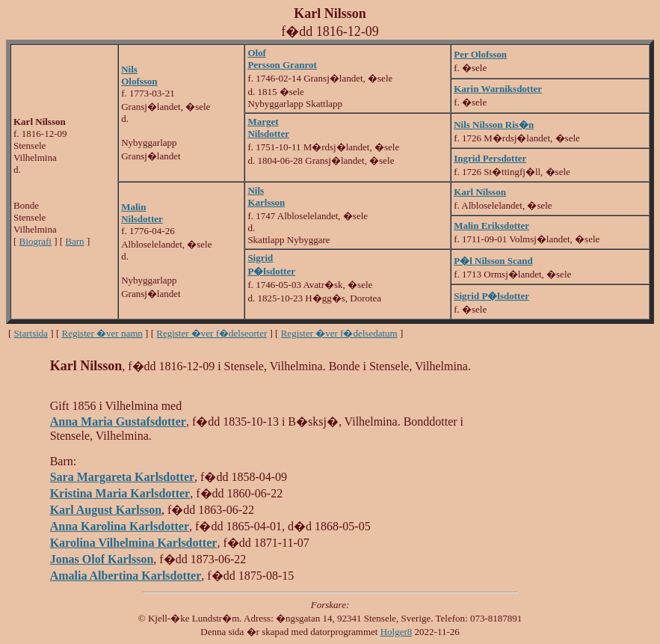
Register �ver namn (102, 333)
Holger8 (397, 632)
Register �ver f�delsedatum (339, 333)
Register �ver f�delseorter (212, 333)
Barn (74, 241)
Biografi (36, 241)
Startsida (31, 333)
